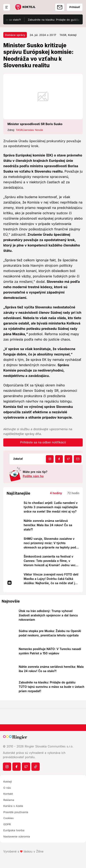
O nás (7, 788)
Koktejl (8, 782)
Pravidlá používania (16, 812)
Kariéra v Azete (13, 806)
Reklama (9, 800)
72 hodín (73, 493)
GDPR (7, 824)
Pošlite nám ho (33, 476)
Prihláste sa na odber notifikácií (43, 442)
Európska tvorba (14, 830)
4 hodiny (56, 493)
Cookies (8, 818)
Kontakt (8, 794)
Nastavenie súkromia (17, 836)
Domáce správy (15, 35)
